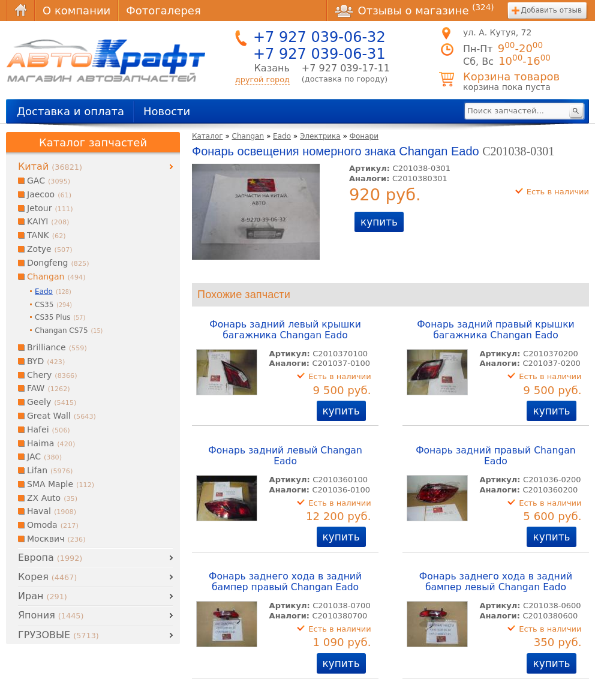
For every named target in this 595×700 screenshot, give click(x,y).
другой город (262, 79)
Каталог (208, 136)
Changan (248, 136)
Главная (20, 10)
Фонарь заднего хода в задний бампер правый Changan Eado (285, 582)
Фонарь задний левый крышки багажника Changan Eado (285, 330)
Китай (50, 166)
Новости (167, 111)
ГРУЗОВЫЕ (58, 635)
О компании (76, 10)
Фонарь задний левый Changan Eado (285, 456)
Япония (51, 615)
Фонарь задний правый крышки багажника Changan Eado (496, 330)
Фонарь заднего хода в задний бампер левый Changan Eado (496, 582)
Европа (50, 558)
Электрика (320, 136)
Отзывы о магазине (414, 10)
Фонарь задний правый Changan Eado (496, 456)
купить (379, 222)
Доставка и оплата (70, 111)
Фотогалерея (163, 10)
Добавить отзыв (552, 10)
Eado (282, 136)
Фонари (364, 136)
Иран (43, 596)
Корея (47, 577)
